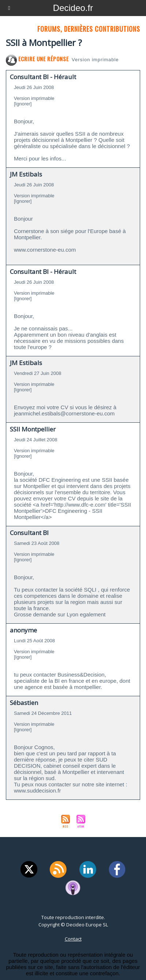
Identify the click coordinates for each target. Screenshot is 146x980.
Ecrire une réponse (37, 59)
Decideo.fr (73, 8)
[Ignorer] (23, 104)
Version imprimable (95, 60)
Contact (73, 939)
